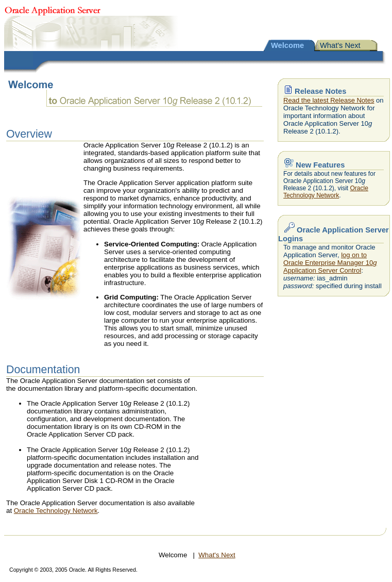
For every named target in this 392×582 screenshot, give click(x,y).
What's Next (340, 45)
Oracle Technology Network (56, 511)
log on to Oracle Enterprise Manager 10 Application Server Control (330, 263)
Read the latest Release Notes (329, 100)
